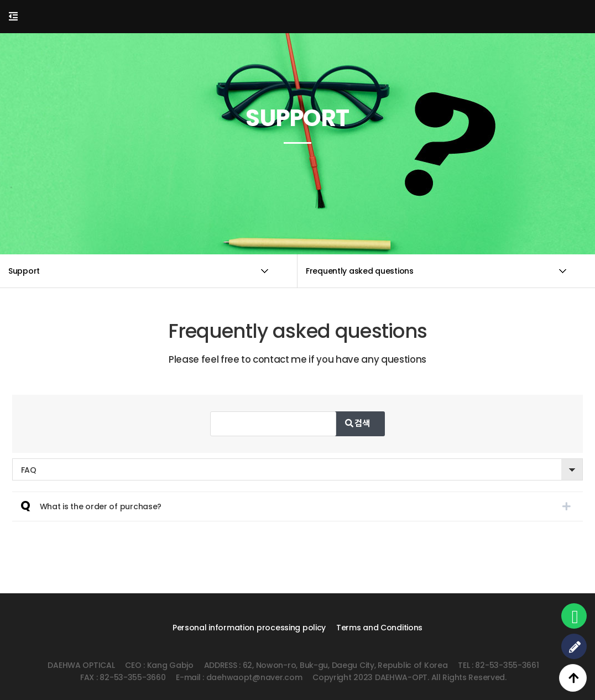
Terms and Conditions (379, 628)
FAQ (29, 470)
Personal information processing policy (249, 628)
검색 (381, 423)
